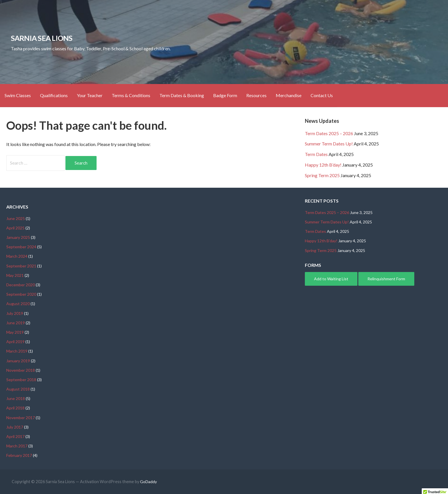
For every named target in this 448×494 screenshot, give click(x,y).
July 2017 (15, 427)
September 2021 (21, 266)
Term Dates (316, 154)
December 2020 (21, 285)
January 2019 (18, 361)
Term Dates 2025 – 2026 (329, 133)
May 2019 (15, 332)
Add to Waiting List (331, 279)
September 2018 (21, 380)
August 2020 (18, 304)
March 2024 (17, 256)
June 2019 (16, 323)
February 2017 (19, 455)
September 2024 (21, 247)
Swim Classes (18, 95)
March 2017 (17, 446)
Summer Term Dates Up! (329, 144)
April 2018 (15, 408)
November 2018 (21, 370)
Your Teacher (90, 95)
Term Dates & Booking (182, 95)
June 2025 (16, 218)
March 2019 (17, 351)
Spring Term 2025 (322, 175)
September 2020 (21, 294)
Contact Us (322, 95)
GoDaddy (148, 482)
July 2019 (15, 313)
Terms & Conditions (131, 95)
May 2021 (15, 275)
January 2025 (18, 237)
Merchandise (289, 95)
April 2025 (15, 228)
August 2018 (18, 389)
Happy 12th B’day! (323, 165)
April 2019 (15, 342)
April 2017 (15, 436)
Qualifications (54, 95)
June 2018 (16, 398)
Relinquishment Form (386, 279)
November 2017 (21, 418)
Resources (256, 95)
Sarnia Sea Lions (42, 38)
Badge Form (225, 95)
